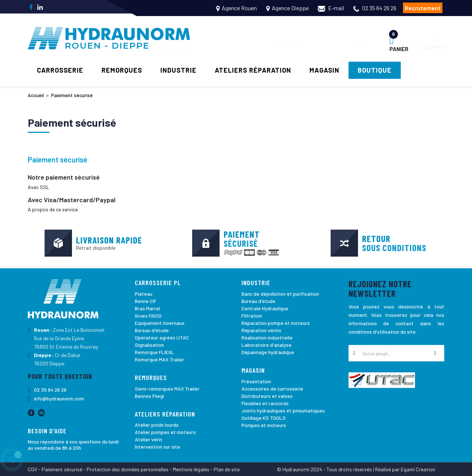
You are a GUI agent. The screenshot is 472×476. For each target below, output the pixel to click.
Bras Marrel (147, 308)
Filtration (252, 316)
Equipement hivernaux (160, 323)
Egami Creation (418, 469)
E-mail (331, 8)
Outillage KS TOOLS (264, 418)
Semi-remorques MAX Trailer (167, 389)
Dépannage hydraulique (268, 352)
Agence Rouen (239, 8)
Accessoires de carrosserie (272, 389)
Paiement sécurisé (62, 469)
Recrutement (423, 8)
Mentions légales (191, 469)
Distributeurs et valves (267, 396)
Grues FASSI (148, 316)
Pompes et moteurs (264, 425)
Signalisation (149, 345)
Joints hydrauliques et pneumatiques (283, 410)
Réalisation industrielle (267, 337)
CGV (33, 469)
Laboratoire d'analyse (267, 345)
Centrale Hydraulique (265, 308)
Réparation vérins (261, 330)
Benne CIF (146, 301)
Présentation (256, 381)
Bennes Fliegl (149, 396)
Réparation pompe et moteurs (276, 323)
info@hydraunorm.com (59, 398)
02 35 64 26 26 (379, 8)
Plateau (144, 294)
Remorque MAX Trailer (159, 359)
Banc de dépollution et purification (280, 294)
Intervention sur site (157, 447)
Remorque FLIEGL (155, 352)
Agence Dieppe (290, 8)
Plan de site (227, 469)
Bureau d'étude (152, 330)
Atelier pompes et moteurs (165, 432)
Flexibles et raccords (265, 403)
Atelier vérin (149, 439)
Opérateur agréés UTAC (162, 337)
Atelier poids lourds (157, 425)
